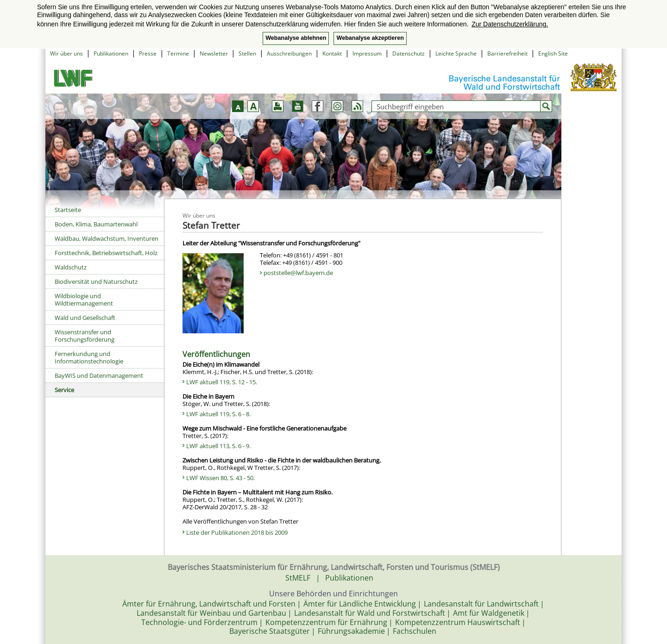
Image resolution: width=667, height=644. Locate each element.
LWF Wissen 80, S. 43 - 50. (220, 478)
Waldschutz (71, 267)
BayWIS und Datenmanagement (99, 375)
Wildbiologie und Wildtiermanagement (84, 300)
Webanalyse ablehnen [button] (296, 38)
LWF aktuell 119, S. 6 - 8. (218, 414)
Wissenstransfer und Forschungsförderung (85, 336)
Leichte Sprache (456, 53)
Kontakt (332, 53)
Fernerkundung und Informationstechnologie (89, 357)
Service (64, 390)
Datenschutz (409, 53)
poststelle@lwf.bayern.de (298, 273)
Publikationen (111, 53)
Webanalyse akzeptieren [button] (370, 38)
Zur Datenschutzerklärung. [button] (510, 24)
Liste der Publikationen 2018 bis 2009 (237, 532)
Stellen (247, 53)
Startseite (68, 210)
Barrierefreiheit (507, 53)
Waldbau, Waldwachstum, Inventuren (107, 238)
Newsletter (214, 53)
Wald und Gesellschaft (85, 318)
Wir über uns (66, 53)
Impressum (367, 53)
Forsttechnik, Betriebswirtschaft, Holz (106, 253)
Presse (148, 53)
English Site (553, 53)
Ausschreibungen (289, 53)
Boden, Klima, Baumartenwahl (96, 224)
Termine (178, 53)
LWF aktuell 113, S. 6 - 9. (218, 446)
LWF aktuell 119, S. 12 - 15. (222, 382)
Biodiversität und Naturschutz (96, 281)
